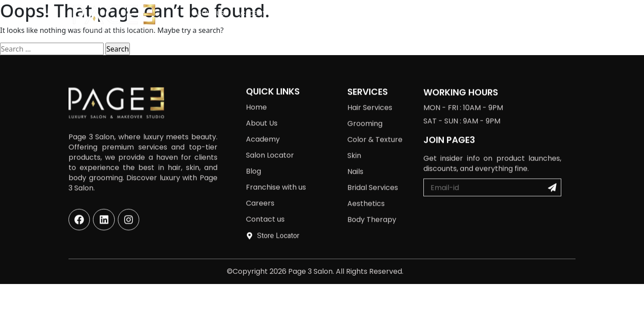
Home (256, 96)
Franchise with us (449, 13)
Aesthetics (366, 193)
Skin (354, 145)
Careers (503, 13)
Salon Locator (353, 13)
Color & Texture (375, 129)
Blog (399, 13)
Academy (252, 13)
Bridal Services (373, 177)
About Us (209, 13)
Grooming (365, 113)
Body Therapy (372, 209)
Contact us (549, 13)
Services (297, 13)
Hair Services (370, 97)
